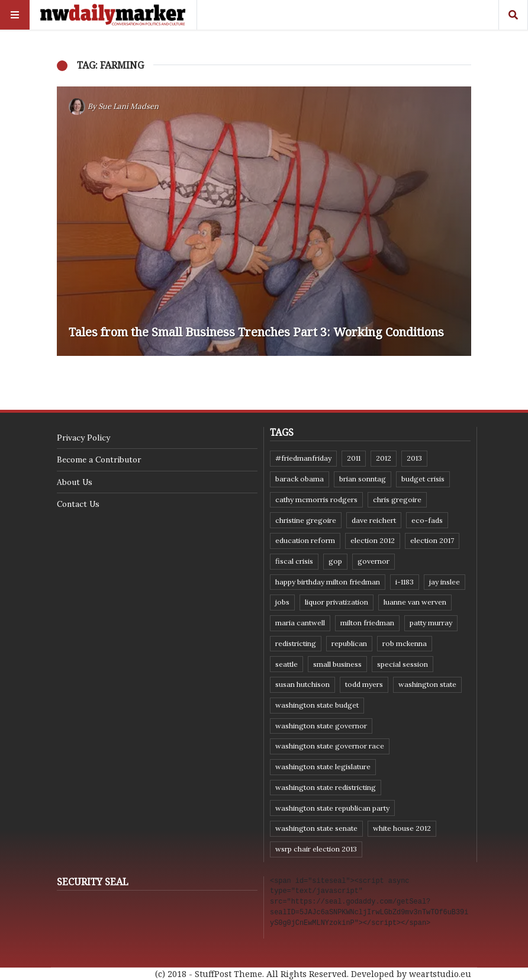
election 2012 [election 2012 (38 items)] (373, 540)
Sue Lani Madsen (128, 106)
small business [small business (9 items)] (337, 664)
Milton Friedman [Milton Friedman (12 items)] (367, 623)
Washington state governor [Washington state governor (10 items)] (321, 726)
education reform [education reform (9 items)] (305, 540)
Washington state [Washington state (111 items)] (427, 684)
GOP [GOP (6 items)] (335, 561)
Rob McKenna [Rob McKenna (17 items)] (405, 643)
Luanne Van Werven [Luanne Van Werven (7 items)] (415, 602)
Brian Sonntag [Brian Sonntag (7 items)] (363, 479)
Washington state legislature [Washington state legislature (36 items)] (323, 767)
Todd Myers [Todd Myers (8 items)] (364, 684)
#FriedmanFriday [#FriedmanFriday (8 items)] (303, 458)
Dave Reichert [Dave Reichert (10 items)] (374, 520)
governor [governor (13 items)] (374, 561)
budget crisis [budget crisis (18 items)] (423, 479)
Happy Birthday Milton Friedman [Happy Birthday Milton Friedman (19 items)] (328, 582)
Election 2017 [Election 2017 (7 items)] (432, 540)
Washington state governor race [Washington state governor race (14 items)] (330, 746)
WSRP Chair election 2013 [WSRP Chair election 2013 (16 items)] (316, 849)
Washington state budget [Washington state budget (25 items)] (317, 705)
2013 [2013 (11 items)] (414, 458)
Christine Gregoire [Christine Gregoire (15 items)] (306, 520)
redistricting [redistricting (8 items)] (296, 643)
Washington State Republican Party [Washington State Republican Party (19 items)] (332, 808)
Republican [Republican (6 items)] (349, 643)
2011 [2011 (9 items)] (354, 458)
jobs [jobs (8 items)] (282, 602)
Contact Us (78, 504)
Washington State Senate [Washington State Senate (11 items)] (316, 828)
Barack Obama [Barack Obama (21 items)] (300, 479)
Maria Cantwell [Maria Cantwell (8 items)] (300, 623)
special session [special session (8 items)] (403, 664)
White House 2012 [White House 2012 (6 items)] (402, 828)
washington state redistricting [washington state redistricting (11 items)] (326, 787)
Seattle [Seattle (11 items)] (286, 664)
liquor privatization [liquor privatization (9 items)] (337, 602)
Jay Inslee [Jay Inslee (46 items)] (445, 582)
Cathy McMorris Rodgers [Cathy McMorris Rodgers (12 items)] (316, 499)
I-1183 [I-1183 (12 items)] (405, 582)
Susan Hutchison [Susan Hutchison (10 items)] (302, 684)
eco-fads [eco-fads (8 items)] (427, 520)
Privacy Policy (83, 438)
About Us (75, 482)
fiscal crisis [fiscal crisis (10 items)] (294, 561)
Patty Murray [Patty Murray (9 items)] (431, 623)
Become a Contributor (99, 460)
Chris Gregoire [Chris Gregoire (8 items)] (397, 499)
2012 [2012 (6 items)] (384, 458)
